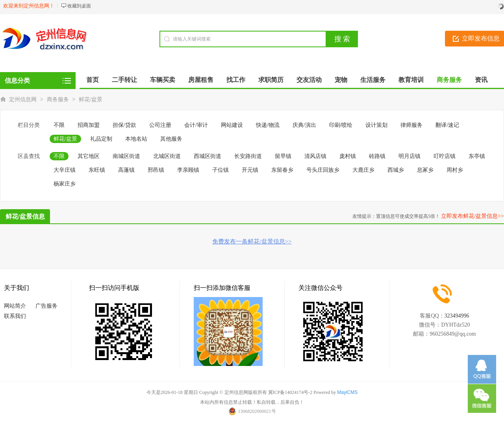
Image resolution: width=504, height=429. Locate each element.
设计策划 (376, 125)
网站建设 (232, 125)
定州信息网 (23, 99)
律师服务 (411, 125)
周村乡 (455, 170)
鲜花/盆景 (91, 99)
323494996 (457, 316)
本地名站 (136, 139)
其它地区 (89, 156)
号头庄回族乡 (323, 170)
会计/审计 (196, 125)
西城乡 (396, 170)
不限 (59, 125)
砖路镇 (377, 156)
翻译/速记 (447, 125)
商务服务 (58, 99)
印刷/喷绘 (341, 125)
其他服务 (171, 139)
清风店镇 (315, 156)
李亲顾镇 (188, 170)
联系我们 (15, 316)
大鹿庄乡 (363, 170)
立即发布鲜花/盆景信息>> (472, 216)
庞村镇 (348, 156)
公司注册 (160, 125)
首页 (93, 80)
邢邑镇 (156, 170)
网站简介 (15, 306)
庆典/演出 (304, 125)
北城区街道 (167, 156)
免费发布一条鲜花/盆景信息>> (252, 241)
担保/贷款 (124, 125)
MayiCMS (347, 392)
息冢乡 (425, 170)
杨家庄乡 (65, 184)
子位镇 (220, 170)
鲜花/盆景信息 (25, 216)
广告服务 (46, 306)
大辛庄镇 (65, 170)
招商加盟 (89, 125)
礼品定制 (101, 139)
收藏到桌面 (79, 6)
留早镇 (283, 156)
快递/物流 (268, 125)
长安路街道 (248, 156)
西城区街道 (208, 156)
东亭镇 (477, 156)
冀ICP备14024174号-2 (290, 392)
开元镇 (250, 170)
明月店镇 (409, 156)
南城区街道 (126, 156)
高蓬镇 (126, 170)
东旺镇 (97, 170)
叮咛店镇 (445, 156)
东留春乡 (282, 170)
